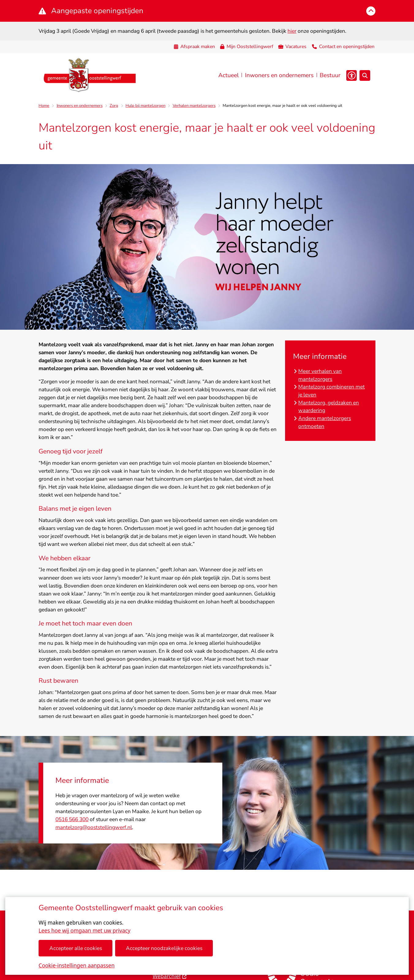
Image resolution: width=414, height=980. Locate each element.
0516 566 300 (72, 819)
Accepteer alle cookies (76, 948)
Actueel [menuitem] (229, 75)
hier (292, 31)
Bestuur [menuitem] (330, 75)
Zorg (114, 106)
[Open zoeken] (365, 75)
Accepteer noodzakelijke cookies (164, 948)
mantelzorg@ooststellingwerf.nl (94, 827)
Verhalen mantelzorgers (194, 106)
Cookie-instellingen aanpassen (77, 965)
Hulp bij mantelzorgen (145, 106)
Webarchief (170, 976)
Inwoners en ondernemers (80, 106)
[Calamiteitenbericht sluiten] (371, 11)
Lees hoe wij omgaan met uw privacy (85, 930)
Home (44, 106)
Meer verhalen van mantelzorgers (320, 375)
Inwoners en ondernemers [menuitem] (279, 75)
